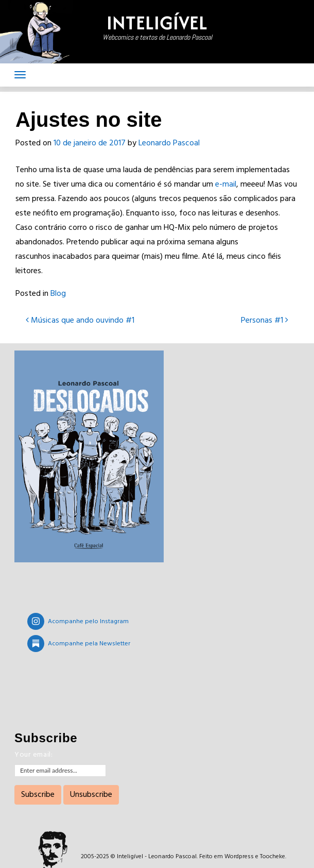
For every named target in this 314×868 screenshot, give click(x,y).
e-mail (226, 185)
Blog (58, 294)
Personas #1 (265, 321)
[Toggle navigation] (20, 75)
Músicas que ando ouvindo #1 (80, 321)
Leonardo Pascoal (169, 143)
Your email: (34, 755)
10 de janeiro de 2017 (90, 143)
